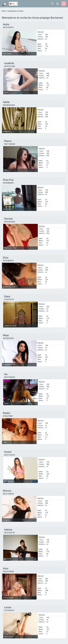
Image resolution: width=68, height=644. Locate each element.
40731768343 (8, 494)
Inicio (4, 11)
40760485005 (8, 183)
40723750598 (8, 572)
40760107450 (10, 66)
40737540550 (10, 377)
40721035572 (8, 27)
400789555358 (9, 105)
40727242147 (10, 533)
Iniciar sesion (57, 4)
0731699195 (9, 610)
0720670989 (8, 416)
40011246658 (10, 144)
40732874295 (8, 338)
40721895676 (8, 261)
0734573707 (9, 300)
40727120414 (10, 455)
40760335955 (10, 222)
